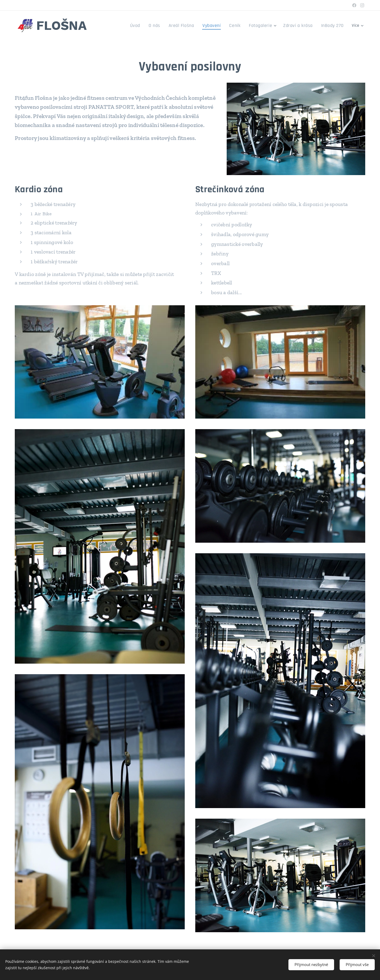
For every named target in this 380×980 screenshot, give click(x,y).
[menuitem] (124, 26)
